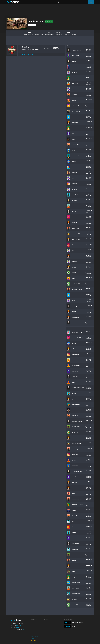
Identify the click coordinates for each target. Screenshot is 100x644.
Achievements (32, 25)
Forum (45, 25)
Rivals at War (36, 21)
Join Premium (34, 640)
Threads (46, 622)
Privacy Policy (34, 636)
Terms (32, 638)
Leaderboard (43, 2)
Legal (32, 632)
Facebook (46, 626)
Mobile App (34, 624)
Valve (24, 630)
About (32, 628)
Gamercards (35, 2)
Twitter (46, 624)
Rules (32, 626)
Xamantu (18, 628)
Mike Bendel (19, 626)
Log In (91, 2)
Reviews (50, 2)
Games (24, 2)
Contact (33, 630)
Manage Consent (35, 634)
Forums (29, 2)
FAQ (32, 622)
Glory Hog (25, 47)
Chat (54, 2)
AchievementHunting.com (51, 628)
